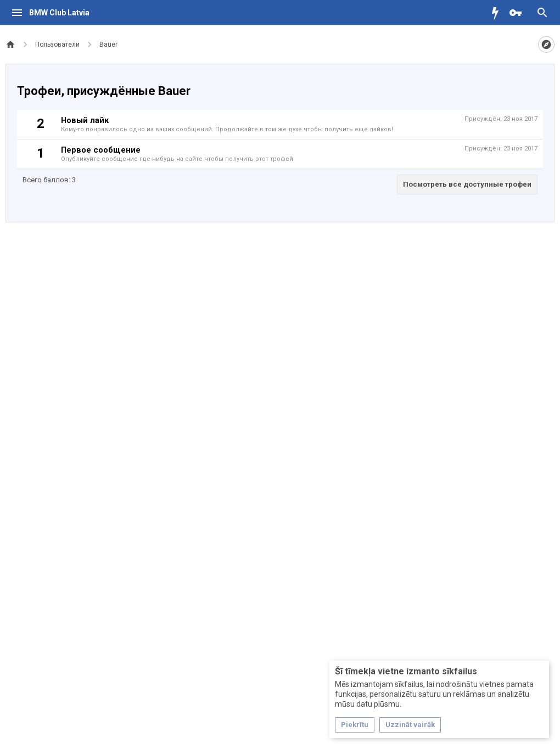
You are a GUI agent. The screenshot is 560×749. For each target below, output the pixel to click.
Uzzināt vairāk (410, 725)
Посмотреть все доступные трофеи (467, 184)
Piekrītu (355, 725)
